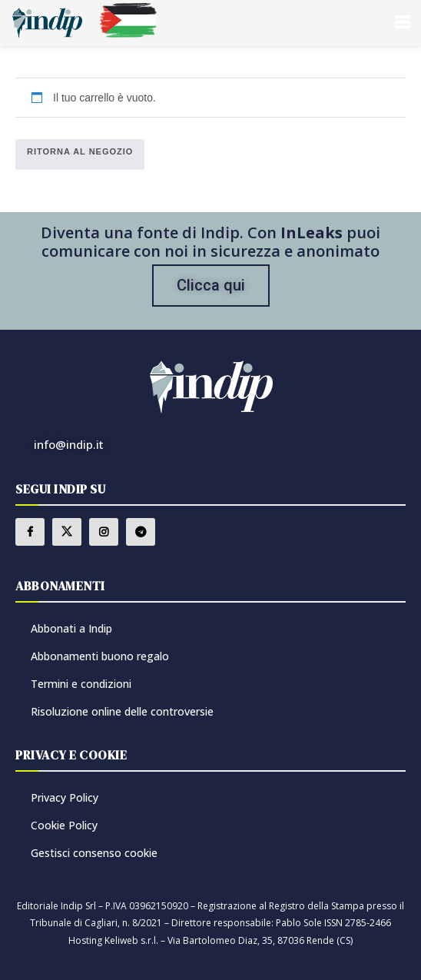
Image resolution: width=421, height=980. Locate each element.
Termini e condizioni (81, 684)
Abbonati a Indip (71, 628)
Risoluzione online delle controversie (122, 711)
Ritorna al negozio (80, 151)
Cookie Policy (64, 825)
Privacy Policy (65, 797)
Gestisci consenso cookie (94, 853)
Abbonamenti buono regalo (100, 656)
